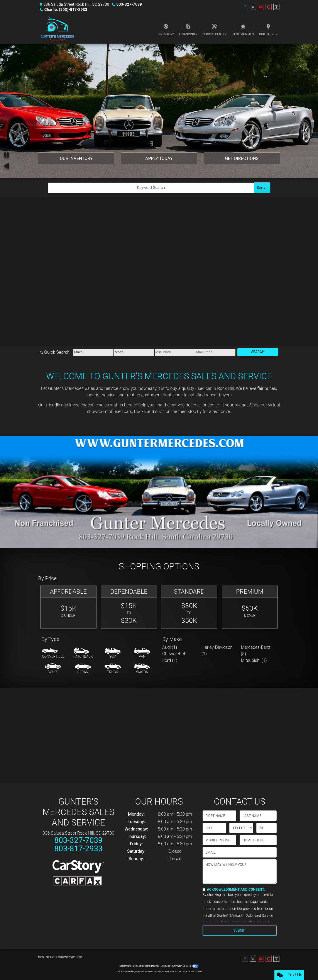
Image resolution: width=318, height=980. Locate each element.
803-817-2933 (78, 849)
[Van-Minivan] (142, 653)
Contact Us (62, 957)
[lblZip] (266, 828)
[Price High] (216, 352)
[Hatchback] (83, 653)
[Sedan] (83, 669)
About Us (50, 957)
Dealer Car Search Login (131, 966)
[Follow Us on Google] (269, 7)
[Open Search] (151, 188)
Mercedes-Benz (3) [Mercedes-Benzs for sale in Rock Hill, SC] (256, 651)
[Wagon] (142, 669)
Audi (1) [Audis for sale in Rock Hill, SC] (170, 647)
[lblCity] (214, 828)
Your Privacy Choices (184, 966)
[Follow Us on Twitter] (253, 7)
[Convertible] (53, 653)
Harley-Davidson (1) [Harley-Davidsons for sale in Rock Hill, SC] (217, 651)
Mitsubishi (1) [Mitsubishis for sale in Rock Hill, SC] (254, 660)
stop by (195, 411)
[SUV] (113, 653)
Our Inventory (76, 158)
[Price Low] (175, 352)
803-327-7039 (129, 4)
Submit (239, 930)
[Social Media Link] (276, 7)
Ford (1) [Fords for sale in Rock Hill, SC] (170, 660)
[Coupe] (53, 669)
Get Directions (242, 158)
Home (41, 957)
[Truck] (113, 669)
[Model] (134, 352)
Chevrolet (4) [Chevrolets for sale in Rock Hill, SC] (174, 654)
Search (262, 188)
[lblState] (241, 828)
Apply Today (159, 158)
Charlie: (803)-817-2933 (66, 9)
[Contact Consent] (204, 890)
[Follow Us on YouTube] (261, 7)
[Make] (94, 352)
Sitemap (165, 966)
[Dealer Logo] (57, 29)
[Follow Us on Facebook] (245, 7)
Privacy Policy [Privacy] (75, 957)
